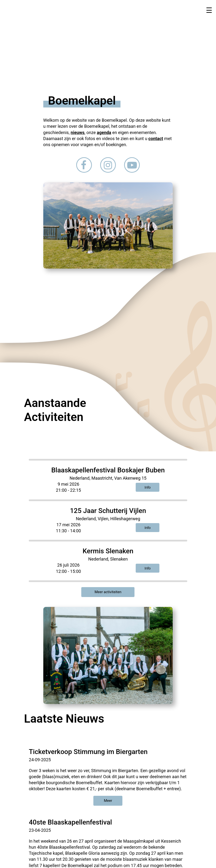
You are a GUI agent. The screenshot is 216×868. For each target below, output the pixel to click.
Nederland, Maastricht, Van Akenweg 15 (108, 478)
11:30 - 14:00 (68, 531)
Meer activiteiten (108, 592)
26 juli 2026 (69, 565)
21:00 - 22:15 (68, 490)
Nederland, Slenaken (108, 559)
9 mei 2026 (68, 484)
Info (148, 487)
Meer (108, 801)
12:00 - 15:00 (68, 571)
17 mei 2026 (68, 525)
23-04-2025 (40, 830)
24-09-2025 (40, 760)
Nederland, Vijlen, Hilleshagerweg (108, 519)
